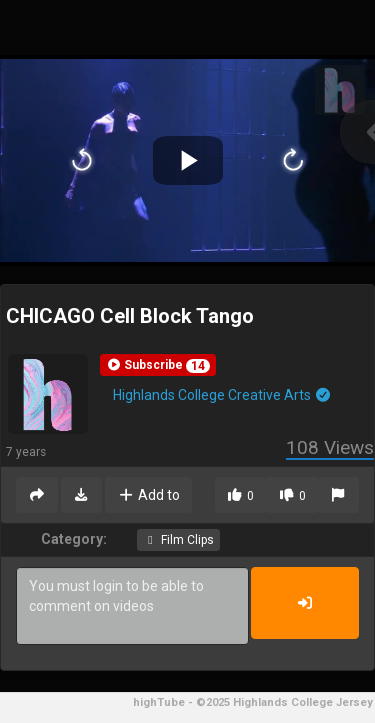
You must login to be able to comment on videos (132, 606)
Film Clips (178, 540)
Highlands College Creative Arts (222, 395)
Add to (148, 495)
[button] (158, 365)
